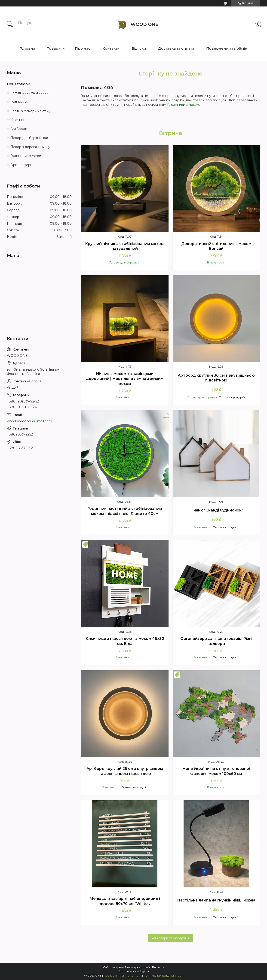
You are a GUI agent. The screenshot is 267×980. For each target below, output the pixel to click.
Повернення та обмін (227, 48)
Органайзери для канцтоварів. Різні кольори (216, 641)
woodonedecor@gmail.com (29, 421)
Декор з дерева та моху (30, 147)
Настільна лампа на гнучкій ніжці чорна (216, 900)
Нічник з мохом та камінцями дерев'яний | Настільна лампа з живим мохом (125, 379)
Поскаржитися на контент (123, 975)
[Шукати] (10, 24)
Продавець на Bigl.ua (134, 971)
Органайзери (21, 165)
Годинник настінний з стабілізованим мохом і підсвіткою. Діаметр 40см (125, 511)
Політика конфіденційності (163, 975)
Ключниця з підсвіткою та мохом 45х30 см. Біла (125, 641)
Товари (54, 48)
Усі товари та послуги (169, 938)
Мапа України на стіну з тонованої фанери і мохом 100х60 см (216, 771)
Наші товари (18, 84)
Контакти (111, 48)
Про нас (83, 48)
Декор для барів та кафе (31, 138)
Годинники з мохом (183, 105)
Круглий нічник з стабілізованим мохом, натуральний (125, 246)
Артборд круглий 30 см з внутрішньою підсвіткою (216, 378)
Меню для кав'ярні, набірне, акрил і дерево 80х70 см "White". (125, 901)
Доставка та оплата (176, 48)
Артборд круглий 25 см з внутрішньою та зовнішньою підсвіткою (125, 771)
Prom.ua (158, 967)
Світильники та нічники (29, 93)
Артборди (19, 129)
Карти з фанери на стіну (30, 111)
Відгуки (139, 48)
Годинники (19, 102)
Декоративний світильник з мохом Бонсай (216, 246)
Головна (27, 48)
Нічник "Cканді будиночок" (216, 510)
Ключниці (18, 120)
